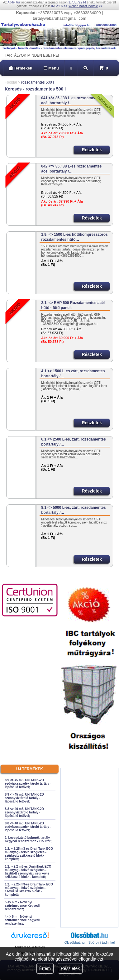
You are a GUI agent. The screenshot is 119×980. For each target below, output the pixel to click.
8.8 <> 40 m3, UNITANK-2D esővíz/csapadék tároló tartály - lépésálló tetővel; (28, 827)
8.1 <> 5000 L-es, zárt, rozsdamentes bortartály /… (73, 510)
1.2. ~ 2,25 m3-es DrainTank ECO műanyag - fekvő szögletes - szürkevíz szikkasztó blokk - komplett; (29, 854)
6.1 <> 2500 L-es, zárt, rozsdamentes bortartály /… (73, 442)
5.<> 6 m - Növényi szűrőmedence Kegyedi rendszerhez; (22, 906)
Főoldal (11, 82)
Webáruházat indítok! (83, 6)
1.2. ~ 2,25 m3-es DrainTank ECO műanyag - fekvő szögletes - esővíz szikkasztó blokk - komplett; (29, 890)
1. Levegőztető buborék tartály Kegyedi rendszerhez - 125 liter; (28, 839)
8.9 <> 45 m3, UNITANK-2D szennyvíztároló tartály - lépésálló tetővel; (24, 798)
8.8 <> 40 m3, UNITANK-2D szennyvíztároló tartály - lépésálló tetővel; (24, 812)
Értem (45, 968)
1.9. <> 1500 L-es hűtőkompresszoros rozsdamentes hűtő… (74, 237)
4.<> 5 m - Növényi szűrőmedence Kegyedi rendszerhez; (22, 920)
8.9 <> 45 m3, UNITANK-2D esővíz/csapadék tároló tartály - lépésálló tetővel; (28, 784)
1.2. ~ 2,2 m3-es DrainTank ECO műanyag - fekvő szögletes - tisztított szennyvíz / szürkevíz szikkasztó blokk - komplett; (28, 872)
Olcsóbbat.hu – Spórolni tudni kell (90, 942)
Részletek (70, 968)
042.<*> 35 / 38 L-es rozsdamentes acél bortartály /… (71, 169)
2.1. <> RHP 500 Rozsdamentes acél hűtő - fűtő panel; (73, 305)
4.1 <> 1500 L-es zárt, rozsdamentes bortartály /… (73, 374)
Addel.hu (14, 2)
